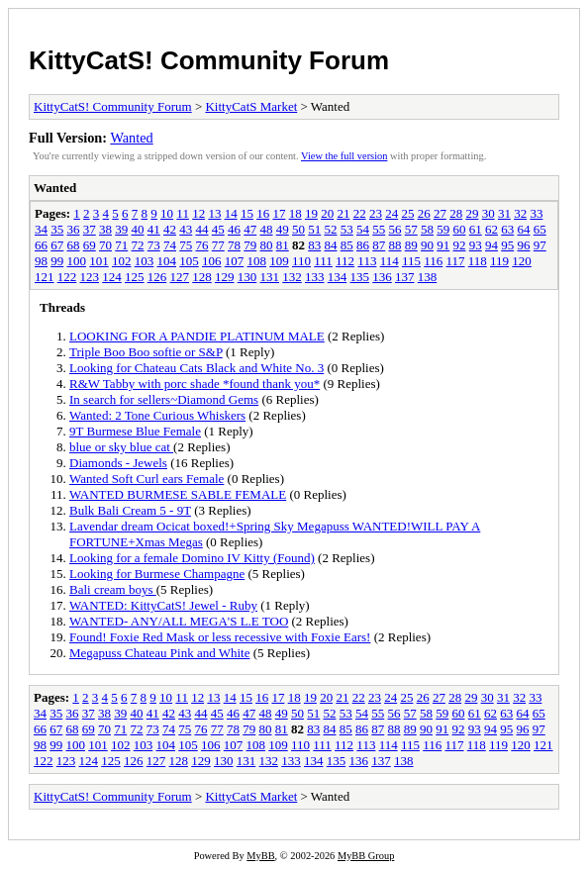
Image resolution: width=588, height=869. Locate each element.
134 (338, 277)
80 (267, 245)
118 (478, 261)
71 (121, 245)
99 (57, 261)
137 (405, 277)
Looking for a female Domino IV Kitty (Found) (192, 558)
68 (74, 245)
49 (283, 229)
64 (524, 229)
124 (112, 277)
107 (235, 261)
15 (247, 213)
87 (379, 245)
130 (247, 277)
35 (57, 229)
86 (363, 245)
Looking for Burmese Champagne (157, 574)
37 (90, 229)
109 (279, 261)
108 (257, 261)
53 (347, 229)
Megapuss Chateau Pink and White (159, 653)
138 (428, 277)
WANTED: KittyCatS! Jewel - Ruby (163, 605)
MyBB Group (366, 856)
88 (395, 245)
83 (314, 245)
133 (315, 277)
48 (267, 229)
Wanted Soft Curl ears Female (147, 479)
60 (460, 229)
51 (314, 229)
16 (263, 213)
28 (456, 213)
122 (67, 277)
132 (292, 277)
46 (234, 229)
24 (392, 213)
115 (411, 261)
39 (121, 229)
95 (507, 245)
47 (250, 229)
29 (472, 213)
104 (167, 261)
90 (427, 245)
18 (295, 213)
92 (460, 245)
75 (186, 245)
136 (382, 277)
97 (540, 245)
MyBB (260, 856)
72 (138, 245)
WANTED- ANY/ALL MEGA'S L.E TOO (179, 621)
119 (499, 261)
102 (122, 261)
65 (540, 229)
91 (443, 245)
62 (491, 229)
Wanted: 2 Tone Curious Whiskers (157, 415)
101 (99, 261)
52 (331, 229)
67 (57, 245)
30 (489, 213)
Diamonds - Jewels (118, 463)
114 (390, 261)
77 (218, 245)
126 (157, 277)
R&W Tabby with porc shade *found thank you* (195, 384)
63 (507, 229)
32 (520, 213)
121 (45, 277)
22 (360, 213)
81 (283, 245)
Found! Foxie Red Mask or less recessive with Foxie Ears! (220, 637)
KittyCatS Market (251, 106)
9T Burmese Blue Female (135, 431)
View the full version (344, 156)
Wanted (131, 138)
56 (395, 229)
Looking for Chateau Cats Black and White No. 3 (196, 368)
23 (376, 213)
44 (202, 229)
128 (202, 277)
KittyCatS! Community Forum (209, 60)
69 (90, 245)
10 (167, 213)
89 (411, 245)
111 (323, 261)
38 (105, 229)
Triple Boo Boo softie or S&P (146, 352)
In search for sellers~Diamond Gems (164, 399)
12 (198, 213)
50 (298, 229)
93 (476, 245)
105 (189, 261)
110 (301, 261)
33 (536, 213)
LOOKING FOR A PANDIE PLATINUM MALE (197, 336)
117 (455, 261)
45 (218, 229)
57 (411, 229)
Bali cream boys (113, 589)
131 (270, 277)
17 (279, 213)
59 (443, 229)
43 (186, 229)
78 (234, 245)
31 (504, 213)
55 (379, 229)
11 (183, 213)
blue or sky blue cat (121, 447)
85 (347, 245)
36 (74, 229)
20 (327, 213)
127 (180, 277)
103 (145, 261)
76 (202, 245)
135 (360, 277)
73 (154, 245)
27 (440, 213)
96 (524, 245)
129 (225, 277)
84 (331, 245)
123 (90, 277)
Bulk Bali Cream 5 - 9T (130, 510)
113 (367, 261)
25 (407, 213)
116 (433, 261)
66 (41, 245)
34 (41, 229)
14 (231, 213)
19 (311, 213)
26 (424, 213)
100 (77, 261)
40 (138, 229)
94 (491, 245)
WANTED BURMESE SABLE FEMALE (178, 494)
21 (343, 213)
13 (214, 213)
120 (522, 261)
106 (212, 261)
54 (363, 229)
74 (170, 245)
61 (476, 229)
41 (154, 229)
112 (345, 261)
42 (170, 229)
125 (135, 277)
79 (250, 245)
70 (105, 245)
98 (41, 261)
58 (427, 229)
